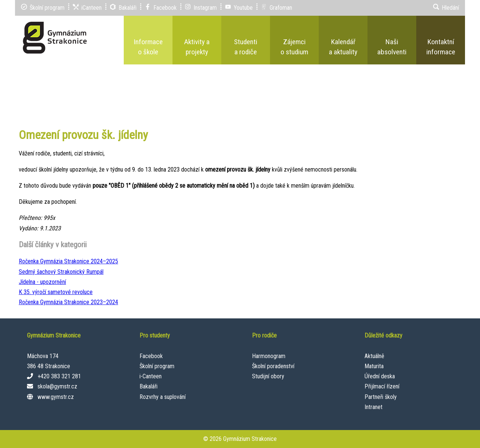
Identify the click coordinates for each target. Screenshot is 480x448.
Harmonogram (269, 356)
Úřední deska (380, 376)
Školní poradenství (273, 366)
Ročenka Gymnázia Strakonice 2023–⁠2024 (68, 302)
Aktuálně (374, 356)
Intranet (373, 407)
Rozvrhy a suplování (163, 397)
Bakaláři (148, 386)
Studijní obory (268, 376)
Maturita (374, 366)
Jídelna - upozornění (42, 282)
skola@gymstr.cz (57, 386)
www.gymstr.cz (56, 397)
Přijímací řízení (382, 386)
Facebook (151, 356)
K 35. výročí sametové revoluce (56, 292)
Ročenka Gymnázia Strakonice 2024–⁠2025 (68, 261)
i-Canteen (151, 376)
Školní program (157, 366)
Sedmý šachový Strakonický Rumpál (61, 272)
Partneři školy (381, 397)
